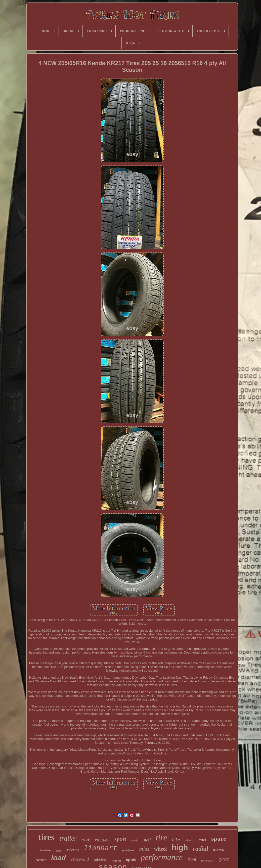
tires (46, 837)
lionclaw (46, 850)
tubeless (101, 859)
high (180, 847)
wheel (160, 849)
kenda (135, 840)
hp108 (131, 860)
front (192, 859)
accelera (72, 850)
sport (120, 839)
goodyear (128, 850)
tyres (224, 859)
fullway (102, 840)
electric (41, 860)
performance (162, 857)
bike (176, 840)
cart (202, 840)
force (59, 851)
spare (219, 839)
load (58, 858)
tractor (117, 861)
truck (86, 840)
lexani (218, 849)
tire (161, 838)
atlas (144, 849)
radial (200, 848)
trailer (68, 838)
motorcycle (207, 861)
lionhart (100, 848)
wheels (189, 840)
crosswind (80, 859)
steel (147, 840)
